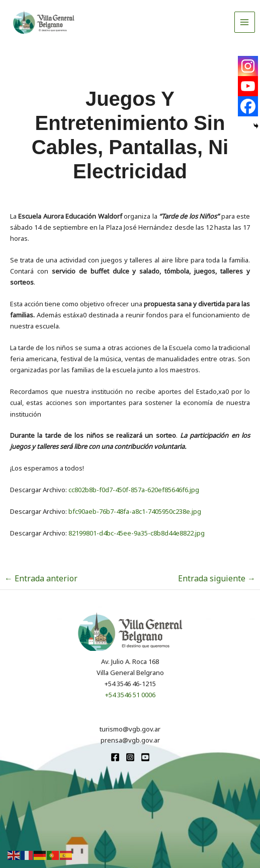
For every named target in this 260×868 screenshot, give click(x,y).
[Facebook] (248, 106)
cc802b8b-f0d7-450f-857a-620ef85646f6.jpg (134, 490)
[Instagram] (248, 66)
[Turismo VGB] (44, 22)
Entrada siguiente (217, 578)
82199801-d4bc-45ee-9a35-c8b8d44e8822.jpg (137, 533)
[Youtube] (248, 86)
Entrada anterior (41, 578)
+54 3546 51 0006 (130, 695)
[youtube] (145, 757)
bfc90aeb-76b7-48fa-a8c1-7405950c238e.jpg (135, 511)
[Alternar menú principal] (245, 22)
